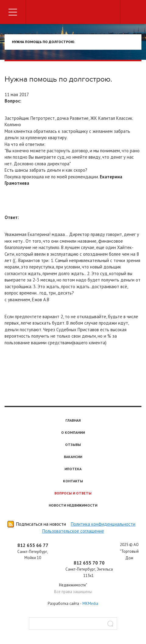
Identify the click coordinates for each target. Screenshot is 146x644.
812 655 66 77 (33, 545)
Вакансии (73, 457)
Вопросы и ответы (73, 493)
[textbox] (73, 624)
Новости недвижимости (73, 505)
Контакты (73, 481)
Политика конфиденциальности (103, 524)
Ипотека (73, 469)
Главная (73, 420)
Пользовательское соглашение (73, 531)
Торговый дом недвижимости (73, 13)
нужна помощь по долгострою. (43, 42)
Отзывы (73, 445)
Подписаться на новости (41, 524)
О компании (73, 432)
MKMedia (90, 604)
